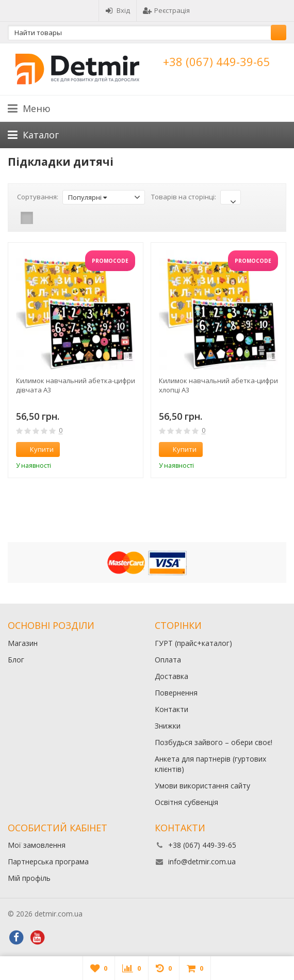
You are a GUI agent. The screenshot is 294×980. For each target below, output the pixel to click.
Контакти (172, 709)
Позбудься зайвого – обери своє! (214, 742)
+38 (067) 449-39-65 (217, 61)
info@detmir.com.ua (202, 862)
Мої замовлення (37, 845)
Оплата (168, 660)
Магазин (23, 643)
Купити (36, 449)
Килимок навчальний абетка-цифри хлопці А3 (218, 385)
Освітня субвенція (186, 802)
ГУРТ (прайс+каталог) (193, 643)
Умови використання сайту (202, 786)
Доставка (172, 676)
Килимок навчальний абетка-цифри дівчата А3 (76, 385)
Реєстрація (166, 10)
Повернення (176, 693)
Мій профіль (29, 878)
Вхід (118, 10)
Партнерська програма (48, 862)
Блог (16, 660)
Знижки (168, 726)
